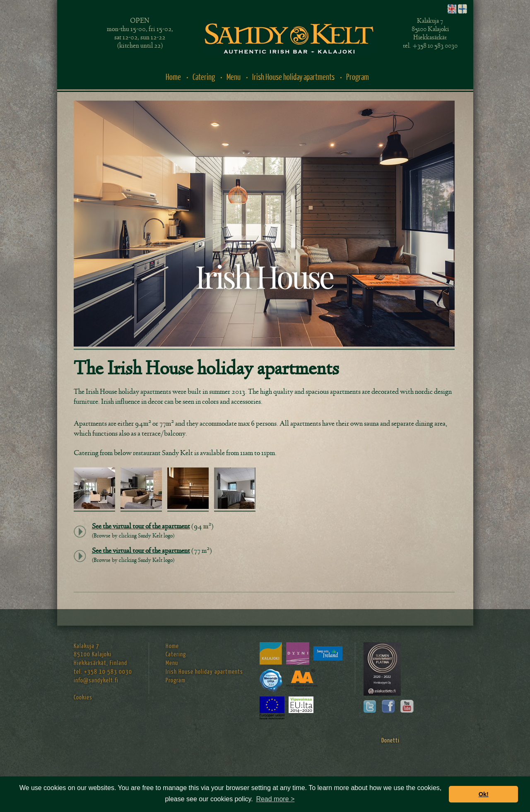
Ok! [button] (484, 794)
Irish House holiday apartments (293, 77)
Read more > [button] (275, 799)
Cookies (83, 698)
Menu (234, 77)
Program (358, 77)
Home (173, 77)
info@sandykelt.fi (96, 681)
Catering (204, 77)
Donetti (390, 741)
